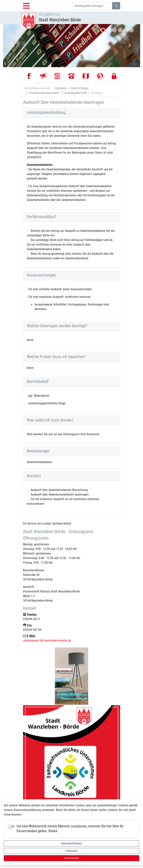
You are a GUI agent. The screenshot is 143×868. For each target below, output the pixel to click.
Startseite (61, 88)
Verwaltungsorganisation (44, 93)
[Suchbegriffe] (92, 6)
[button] (13, 46)
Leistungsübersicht (75, 93)
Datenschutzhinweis (71, 843)
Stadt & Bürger (80, 88)
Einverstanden (71, 858)
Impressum (71, 851)
